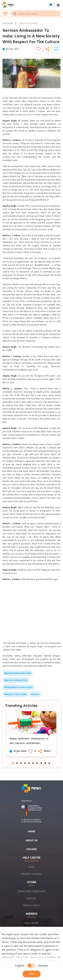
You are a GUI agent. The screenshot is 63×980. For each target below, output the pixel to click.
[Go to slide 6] (33, 763)
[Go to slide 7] (37, 763)
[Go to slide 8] (41, 763)
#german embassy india (16, 680)
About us (32, 841)
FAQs (32, 867)
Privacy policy (32, 906)
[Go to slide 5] (29, 763)
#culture (35, 694)
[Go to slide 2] (17, 763)
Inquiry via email (32, 874)
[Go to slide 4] (25, 763)
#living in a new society (15, 694)
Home (32, 832)
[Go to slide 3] (21, 763)
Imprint (32, 899)
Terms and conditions (32, 892)
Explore (32, 849)
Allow (32, 974)
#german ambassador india (17, 673)
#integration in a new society (18, 687)
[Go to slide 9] (45, 763)
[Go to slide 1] (13, 763)
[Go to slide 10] (49, 763)
